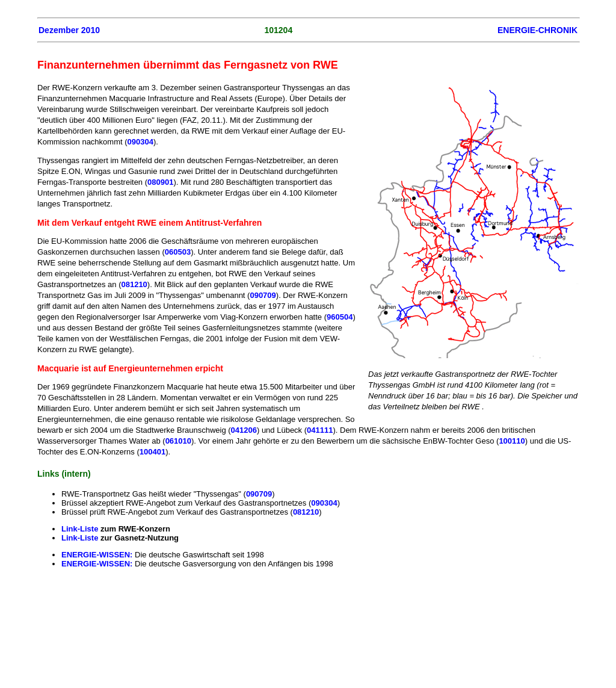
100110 (512, 441)
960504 (340, 317)
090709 (263, 295)
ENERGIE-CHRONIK (537, 30)
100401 (152, 452)
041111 (320, 430)
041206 (244, 430)
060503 (178, 252)
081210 (134, 284)
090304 (140, 142)
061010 (178, 441)
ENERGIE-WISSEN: (97, 555)
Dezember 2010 (69, 30)
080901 (160, 182)
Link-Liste (80, 529)
